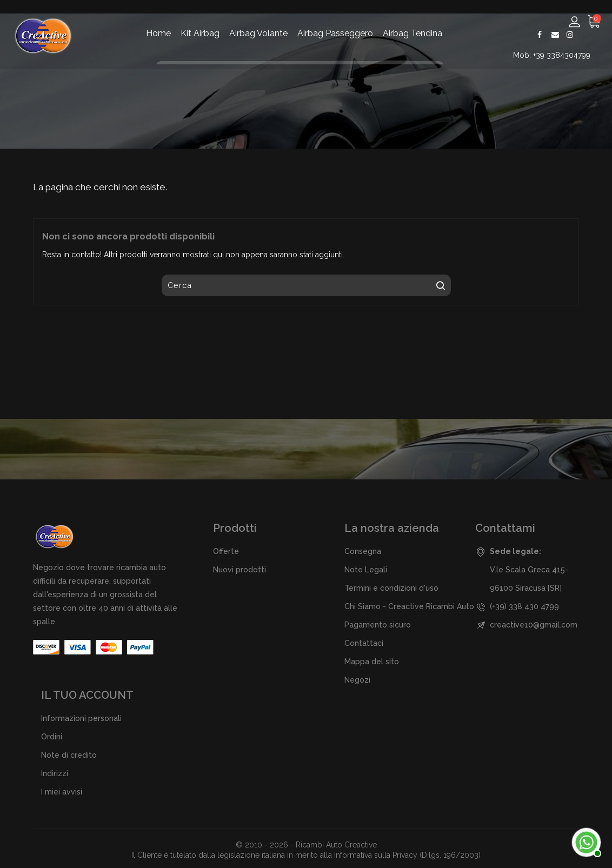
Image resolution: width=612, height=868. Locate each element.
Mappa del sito (372, 662)
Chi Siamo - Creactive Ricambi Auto (409, 606)
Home (158, 33)
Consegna (363, 551)
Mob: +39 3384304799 (553, 55)
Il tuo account (87, 695)
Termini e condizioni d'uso (391, 588)
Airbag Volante (258, 33)
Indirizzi (55, 773)
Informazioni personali (81, 718)
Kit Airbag (200, 33)
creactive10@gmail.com (534, 625)
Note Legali (366, 570)
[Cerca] (306, 285)
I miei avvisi (62, 792)
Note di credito (69, 755)
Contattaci (364, 643)
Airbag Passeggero (335, 33)
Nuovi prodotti (240, 570)
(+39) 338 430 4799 (524, 606)
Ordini (52, 737)
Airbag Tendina (413, 33)
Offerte (226, 551)
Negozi (357, 680)
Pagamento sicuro (378, 625)
